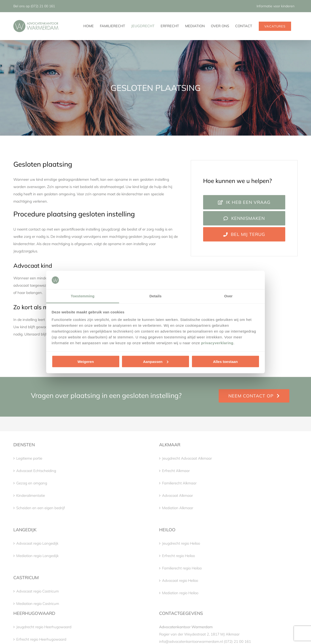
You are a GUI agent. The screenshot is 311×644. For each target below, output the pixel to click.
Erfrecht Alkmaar (176, 471)
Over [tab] (229, 296)
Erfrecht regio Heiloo (178, 556)
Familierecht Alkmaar (179, 483)
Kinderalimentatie (31, 495)
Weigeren (86, 361)
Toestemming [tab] (83, 296)
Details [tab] (155, 296)
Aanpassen (156, 361)
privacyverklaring (217, 343)
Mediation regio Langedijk (37, 556)
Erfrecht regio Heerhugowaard (41, 639)
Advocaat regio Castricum (38, 591)
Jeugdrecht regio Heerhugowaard (44, 627)
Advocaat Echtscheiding (36, 471)
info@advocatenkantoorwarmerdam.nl (191, 641)
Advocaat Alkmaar (177, 495)
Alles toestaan (225, 361)
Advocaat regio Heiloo (180, 580)
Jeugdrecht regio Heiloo (181, 543)
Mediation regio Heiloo (180, 593)
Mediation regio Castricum (38, 604)
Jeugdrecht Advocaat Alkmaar (187, 458)
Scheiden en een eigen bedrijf (41, 508)
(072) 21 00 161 (43, 6)
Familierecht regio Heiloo (182, 568)
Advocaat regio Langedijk (37, 543)
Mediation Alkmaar (178, 508)
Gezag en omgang (32, 483)
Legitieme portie (29, 458)
